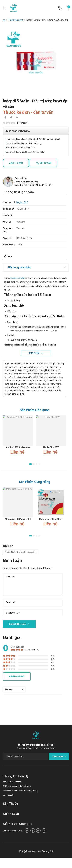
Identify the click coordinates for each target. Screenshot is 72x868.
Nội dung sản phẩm (20, 267)
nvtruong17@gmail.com (20, 786)
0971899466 (16, 781)
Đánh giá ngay (17, 676)
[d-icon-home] (4, 20)
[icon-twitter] (11, 118)
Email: (6, 786)
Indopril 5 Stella (17, 278)
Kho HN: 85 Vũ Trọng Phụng (26, 791)
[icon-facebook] (5, 118)
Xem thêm (34, 353)
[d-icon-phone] (60, 8)
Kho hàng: (8, 791)
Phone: (6, 781)
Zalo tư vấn (16, 163)
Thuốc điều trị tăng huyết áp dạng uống (21, 552)
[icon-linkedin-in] (17, 118)
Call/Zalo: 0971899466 (13, 831)
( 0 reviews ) (23, 123)
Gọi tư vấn (45, 163)
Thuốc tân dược (16, 20)
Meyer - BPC (22, 202)
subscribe (59, 757)
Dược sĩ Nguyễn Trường (27, 182)
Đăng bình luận (18, 624)
